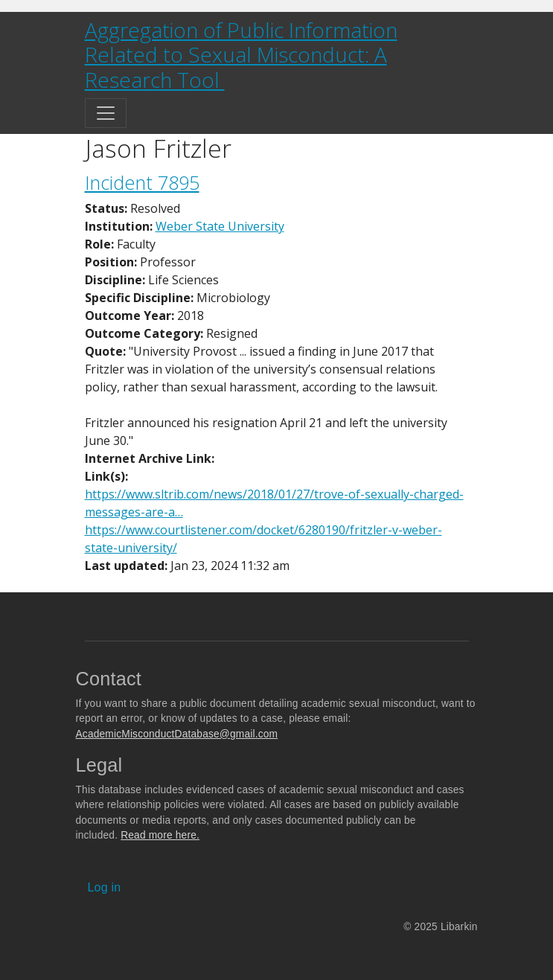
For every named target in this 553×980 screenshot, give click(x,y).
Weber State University (220, 226)
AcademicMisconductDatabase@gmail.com (177, 734)
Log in (105, 887)
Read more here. (160, 835)
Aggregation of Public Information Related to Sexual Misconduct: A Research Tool (241, 55)
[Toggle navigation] (106, 113)
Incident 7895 (142, 182)
